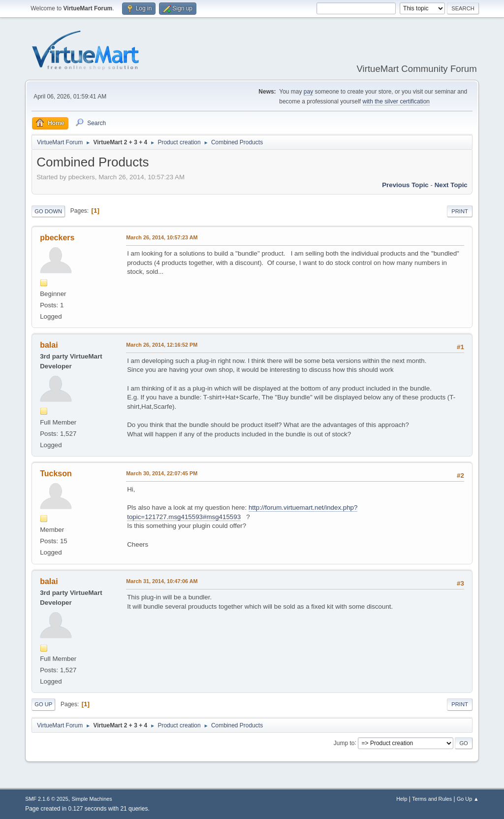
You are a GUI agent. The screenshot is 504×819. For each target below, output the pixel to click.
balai (49, 345)
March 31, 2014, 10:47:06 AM (162, 581)
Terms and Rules (432, 799)
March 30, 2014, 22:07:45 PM (162, 473)
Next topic (451, 185)
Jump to (344, 743)
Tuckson (56, 474)
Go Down (48, 211)
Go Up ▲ (468, 799)
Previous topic (405, 185)
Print (460, 211)
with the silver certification (396, 101)
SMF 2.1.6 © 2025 (47, 799)
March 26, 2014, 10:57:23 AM (162, 237)
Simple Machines (92, 799)
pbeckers (57, 238)
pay (308, 92)
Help (402, 799)
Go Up (43, 704)
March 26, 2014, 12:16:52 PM (162, 345)
